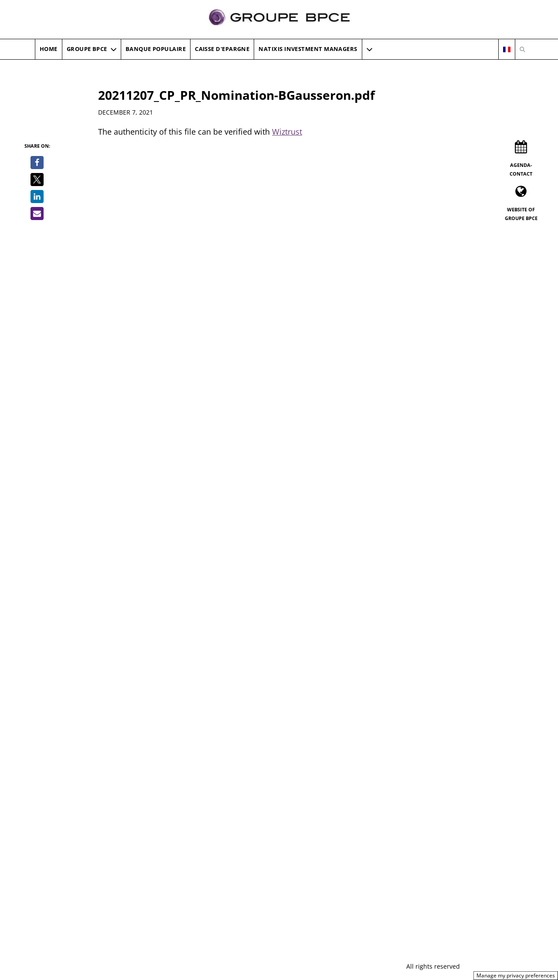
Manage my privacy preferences (516, 975)
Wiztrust (287, 132)
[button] (369, 49)
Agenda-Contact (521, 169)
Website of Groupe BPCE (521, 214)
